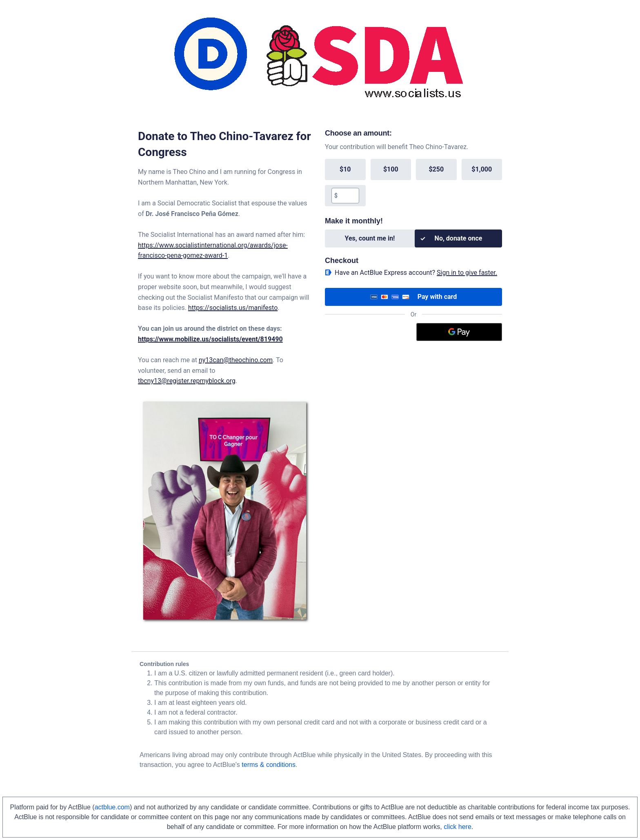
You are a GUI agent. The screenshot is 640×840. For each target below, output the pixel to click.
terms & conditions (269, 765)
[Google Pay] (459, 332)
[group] (413, 183)
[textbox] (348, 196)
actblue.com (112, 807)
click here (458, 827)
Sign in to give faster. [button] (467, 273)
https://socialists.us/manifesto (233, 308)
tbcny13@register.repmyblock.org (187, 381)
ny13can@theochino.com (236, 360)
